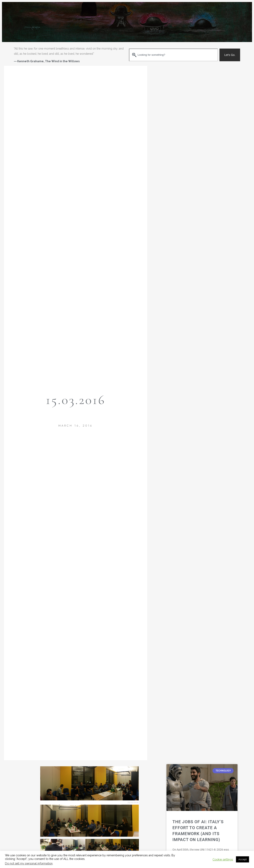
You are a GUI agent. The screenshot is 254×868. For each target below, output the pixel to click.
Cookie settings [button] (223, 859)
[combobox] (173, 55)
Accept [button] (242, 859)
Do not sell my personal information (29, 863)
